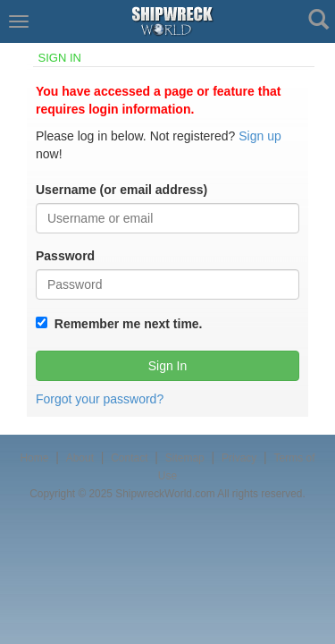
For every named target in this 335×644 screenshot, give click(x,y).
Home (34, 458)
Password (65, 256)
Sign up (260, 136)
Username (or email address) (121, 190)
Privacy (239, 458)
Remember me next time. (125, 324)
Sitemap (185, 458)
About (80, 458)
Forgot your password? (100, 399)
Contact (129, 458)
